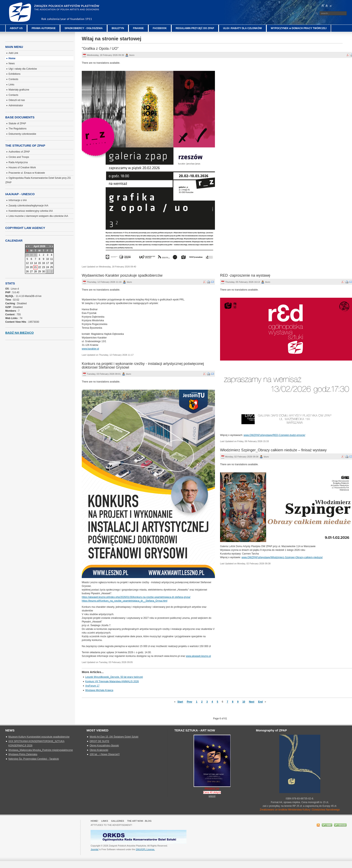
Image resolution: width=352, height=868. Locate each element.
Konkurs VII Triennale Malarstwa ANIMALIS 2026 (112, 681)
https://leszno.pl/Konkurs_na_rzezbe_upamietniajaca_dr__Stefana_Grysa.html (125, 601)
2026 (43, 246)
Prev (190, 702)
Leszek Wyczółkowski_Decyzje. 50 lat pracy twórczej (114, 677)
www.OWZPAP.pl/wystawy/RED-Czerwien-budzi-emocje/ (274, 435)
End (261, 702)
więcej (212, 796)
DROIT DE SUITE (99, 741)
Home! (94, 821)
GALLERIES (118, 821)
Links (105, 821)
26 (27, 272)
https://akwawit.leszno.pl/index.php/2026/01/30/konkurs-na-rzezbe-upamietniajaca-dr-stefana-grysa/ (136, 597)
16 (44, 263)
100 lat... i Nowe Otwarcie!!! (105, 754)
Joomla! (95, 849)
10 (244, 702)
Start (180, 702)
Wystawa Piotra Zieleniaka (23, 754)
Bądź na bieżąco (20, 333)
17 (47, 263)
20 (31, 267)
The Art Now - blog (139, 821)
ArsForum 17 (92, 686)
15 (39, 263)
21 (35, 267)
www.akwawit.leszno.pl (198, 656)
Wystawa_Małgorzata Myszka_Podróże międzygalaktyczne (41, 750)
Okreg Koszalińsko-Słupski (104, 746)
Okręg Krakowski (99, 750)
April (36, 246)
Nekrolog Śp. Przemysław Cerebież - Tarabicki (34, 759)
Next (252, 702)
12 (27, 263)
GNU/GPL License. (145, 849)
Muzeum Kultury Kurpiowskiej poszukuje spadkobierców (39, 737)
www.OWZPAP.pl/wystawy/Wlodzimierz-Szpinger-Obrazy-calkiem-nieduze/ (282, 557)
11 (52, 259)
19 (27, 267)
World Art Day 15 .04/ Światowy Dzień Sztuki (114, 737)
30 (44, 272)
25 (52, 267)
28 (35, 272)
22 (39, 267)
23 (44, 267)
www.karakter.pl (90, 349)
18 (52, 263)
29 (39, 272)
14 (35, 263)
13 (31, 263)
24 (47, 267)
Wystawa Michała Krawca (99, 690)
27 (31, 272)
